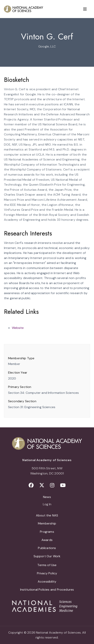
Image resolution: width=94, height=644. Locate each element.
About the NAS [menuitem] (47, 515)
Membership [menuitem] (47, 523)
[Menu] (85, 9)
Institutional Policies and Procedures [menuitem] (47, 590)
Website (18, 328)
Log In (47, 504)
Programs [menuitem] (47, 532)
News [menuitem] (47, 497)
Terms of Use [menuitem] (47, 565)
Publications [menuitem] (47, 548)
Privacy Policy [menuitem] (47, 573)
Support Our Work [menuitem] (47, 556)
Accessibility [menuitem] (47, 582)
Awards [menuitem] (47, 540)
